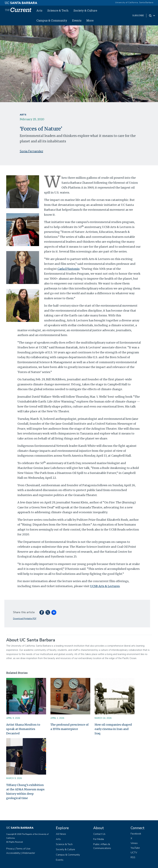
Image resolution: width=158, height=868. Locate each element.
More (90, 20)
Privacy (10, 849)
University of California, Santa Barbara (134, 2)
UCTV (134, 853)
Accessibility (13, 853)
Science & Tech (58, 10)
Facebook (136, 834)
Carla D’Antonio (68, 269)
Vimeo (134, 843)
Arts (39, 10)
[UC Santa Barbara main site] (21, 2)
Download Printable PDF (25, 619)
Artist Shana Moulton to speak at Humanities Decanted (23, 729)
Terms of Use (23, 849)
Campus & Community (52, 20)
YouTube (135, 848)
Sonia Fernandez (31, 151)
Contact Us (99, 834)
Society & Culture (85, 10)
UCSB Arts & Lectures (105, 586)
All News (61, 834)
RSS (133, 857)
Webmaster (28, 853)
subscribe (138, 16)
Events (77, 20)
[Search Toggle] (152, 16)
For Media (99, 839)
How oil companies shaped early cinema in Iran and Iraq (113, 729)
